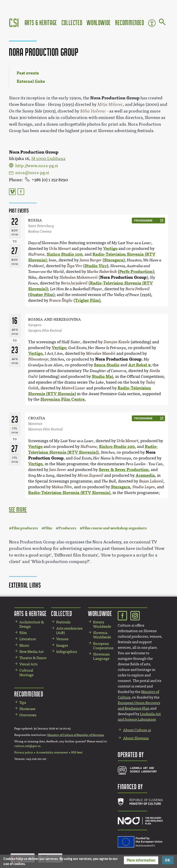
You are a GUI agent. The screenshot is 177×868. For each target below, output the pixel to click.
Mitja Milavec (110, 104)
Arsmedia (145, 475)
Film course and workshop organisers (114, 528)
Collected (72, 22)
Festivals (63, 622)
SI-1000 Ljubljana (48, 159)
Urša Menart (60, 249)
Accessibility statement (52, 752)
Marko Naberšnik (102, 272)
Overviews (28, 715)
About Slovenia (136, 738)
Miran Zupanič (90, 475)
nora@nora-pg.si (32, 173)
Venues (62, 639)
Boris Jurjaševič (74, 283)
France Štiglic (61, 301)
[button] (141, 860)
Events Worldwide (102, 624)
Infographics (67, 652)
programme (143, 221)
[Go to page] (162, 23)
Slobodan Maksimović (79, 277)
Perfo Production (136, 272)
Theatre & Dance (33, 658)
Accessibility (152, 23)
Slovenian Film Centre (62, 399)
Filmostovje (38, 359)
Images (62, 645)
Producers (67, 528)
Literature (28, 639)
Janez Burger (91, 260)
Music (24, 645)
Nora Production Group (123, 277)
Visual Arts (28, 664)
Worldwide (99, 22)
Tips (23, 703)
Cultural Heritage (27, 672)
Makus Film (62, 487)
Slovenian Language (101, 656)
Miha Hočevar (93, 111)
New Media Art (32, 652)
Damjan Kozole (117, 342)
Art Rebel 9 (139, 365)
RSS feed (77, 752)
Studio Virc (96, 266)
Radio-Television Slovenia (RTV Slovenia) (69, 493)
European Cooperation (103, 646)
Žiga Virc (75, 266)
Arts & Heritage (41, 22)
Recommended (130, 22)
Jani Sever (58, 470)
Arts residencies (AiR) (69, 631)
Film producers (25, 528)
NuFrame (36, 254)
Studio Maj (102, 376)
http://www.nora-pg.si (37, 166)
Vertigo (110, 249)
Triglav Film (87, 300)
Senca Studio (107, 365)
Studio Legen (144, 487)
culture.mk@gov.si (27, 746)
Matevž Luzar (73, 388)
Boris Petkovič (138, 289)
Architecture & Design (32, 624)
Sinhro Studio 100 (65, 254)
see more (18, 509)
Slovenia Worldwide (102, 635)
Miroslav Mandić (101, 354)
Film (48, 528)
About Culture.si (137, 730)
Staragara (114, 260)
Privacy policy (24, 752)
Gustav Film (41, 295)
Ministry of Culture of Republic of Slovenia (76, 735)
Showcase (27, 709)
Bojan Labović (151, 481)
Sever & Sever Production (124, 470)
